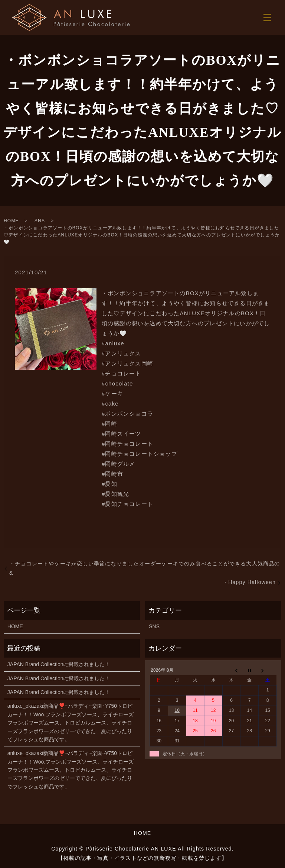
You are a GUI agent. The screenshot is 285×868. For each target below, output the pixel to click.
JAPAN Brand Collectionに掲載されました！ (59, 664)
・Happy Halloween (249, 582)
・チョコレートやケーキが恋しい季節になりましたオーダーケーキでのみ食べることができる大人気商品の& (145, 568)
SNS (40, 221)
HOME (11, 221)
